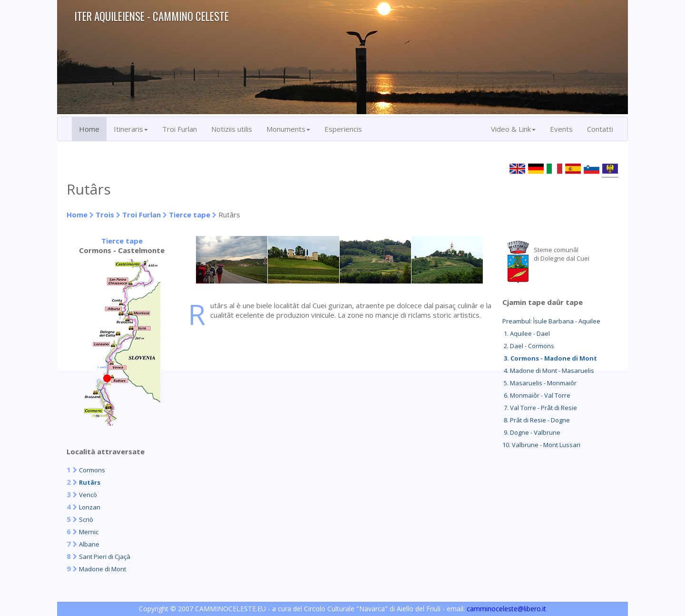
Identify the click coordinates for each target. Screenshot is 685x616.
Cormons (92, 470)
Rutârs (90, 482)
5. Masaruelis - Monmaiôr (539, 383)
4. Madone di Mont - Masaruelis (548, 371)
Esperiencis (343, 129)
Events (561, 129)
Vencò (88, 495)
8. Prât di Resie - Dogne (536, 420)
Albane (89, 544)
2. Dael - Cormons (528, 346)
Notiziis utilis (232, 129)
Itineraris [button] (131, 129)
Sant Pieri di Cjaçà (105, 557)
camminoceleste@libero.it (506, 609)
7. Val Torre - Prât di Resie (540, 408)
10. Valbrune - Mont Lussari (541, 445)
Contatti (600, 129)
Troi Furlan (180, 129)
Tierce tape (190, 215)
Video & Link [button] (513, 129)
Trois (105, 215)
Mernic (89, 532)
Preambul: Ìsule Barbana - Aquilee (551, 321)
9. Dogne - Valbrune (531, 432)
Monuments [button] (288, 129)
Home (89, 129)
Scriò (86, 519)
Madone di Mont (103, 569)
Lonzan (90, 507)
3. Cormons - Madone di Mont (550, 358)
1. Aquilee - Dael (526, 333)
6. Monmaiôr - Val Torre (536, 395)
